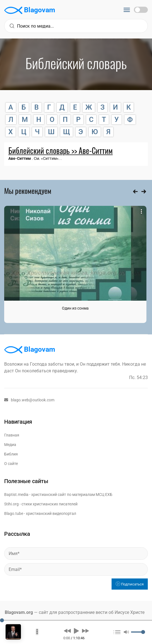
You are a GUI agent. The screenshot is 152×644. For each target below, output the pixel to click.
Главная (12, 435)
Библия (11, 454)
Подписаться (130, 584)
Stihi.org (11, 504)
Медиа (10, 445)
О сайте (11, 464)
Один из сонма (75, 308)
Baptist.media (16, 495)
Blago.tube (14, 513)
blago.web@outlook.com (29, 400)
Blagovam (30, 10)
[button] (67, 631)
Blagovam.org (19, 612)
